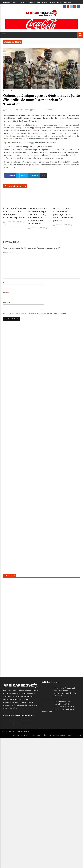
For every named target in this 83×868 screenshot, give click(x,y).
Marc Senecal (35, 228)
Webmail (16, 735)
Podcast (62, 735)
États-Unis (23, 2)
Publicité (24, 735)
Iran (38, 2)
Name (6, 282)
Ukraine (52, 2)
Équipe (55, 735)
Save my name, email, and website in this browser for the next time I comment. (35, 314)
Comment (8, 253)
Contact (78, 735)
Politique (42, 110)
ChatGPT (70, 735)
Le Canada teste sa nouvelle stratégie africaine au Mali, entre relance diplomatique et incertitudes (58, 707)
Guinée (35, 110)
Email (6, 292)
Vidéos (60, 2)
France (32, 2)
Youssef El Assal (11, 222)
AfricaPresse (10, 110)
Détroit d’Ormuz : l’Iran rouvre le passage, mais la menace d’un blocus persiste (63, 215)
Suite (44, 175)
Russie (44, 2)
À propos (47, 735)
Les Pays (6, 2)
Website (6, 302)
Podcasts (68, 2)
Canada (15, 2)
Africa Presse (9, 731)
